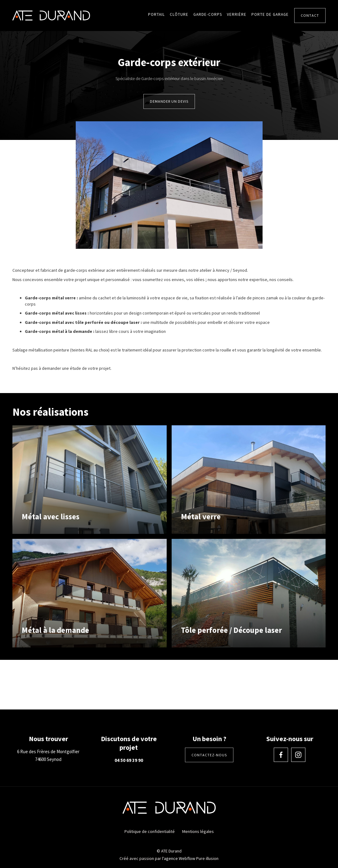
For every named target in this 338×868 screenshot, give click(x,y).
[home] (51, 15)
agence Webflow (180, 858)
